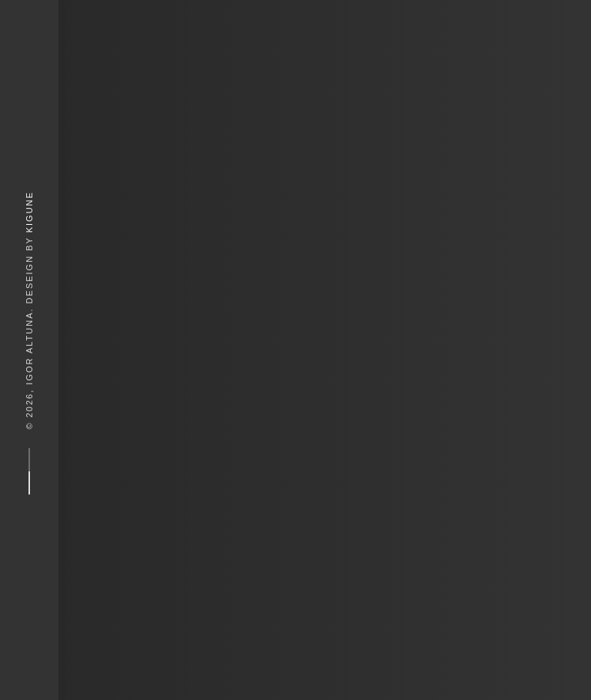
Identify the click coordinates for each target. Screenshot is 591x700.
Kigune (29, 212)
